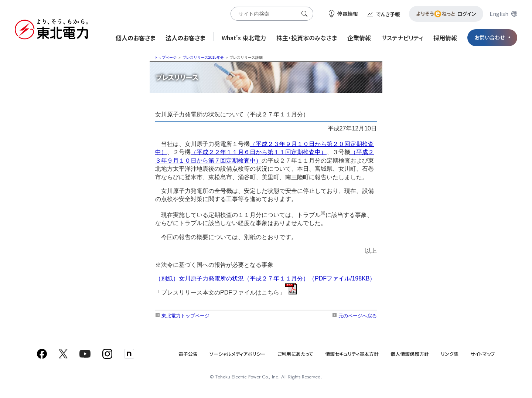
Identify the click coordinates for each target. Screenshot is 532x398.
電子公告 (188, 354)
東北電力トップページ (182, 316)
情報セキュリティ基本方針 (352, 354)
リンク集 (450, 354)
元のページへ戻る (354, 316)
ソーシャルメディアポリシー (238, 354)
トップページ (166, 57)
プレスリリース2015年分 (203, 57)
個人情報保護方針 (410, 354)
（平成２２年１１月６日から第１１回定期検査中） (259, 152)
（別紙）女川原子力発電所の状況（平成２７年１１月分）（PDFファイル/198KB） (265, 278)
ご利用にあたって (295, 354)
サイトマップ (483, 354)
